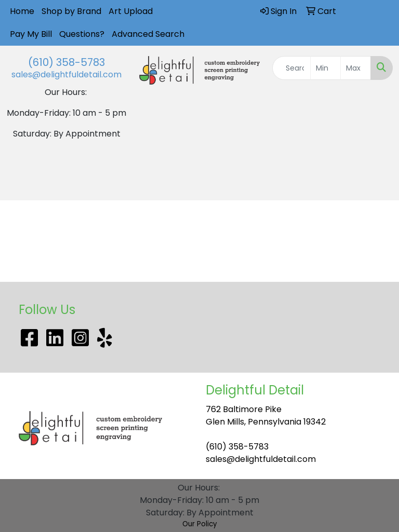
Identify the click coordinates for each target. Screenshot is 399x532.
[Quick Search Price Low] (325, 68)
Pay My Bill (31, 34)
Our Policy (200, 524)
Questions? (82, 34)
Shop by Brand (71, 11)
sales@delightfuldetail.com (66, 74)
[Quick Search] (291, 68)
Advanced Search (148, 34)
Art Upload (131, 11)
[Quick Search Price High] (356, 68)
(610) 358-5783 (66, 62)
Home (22, 11)
